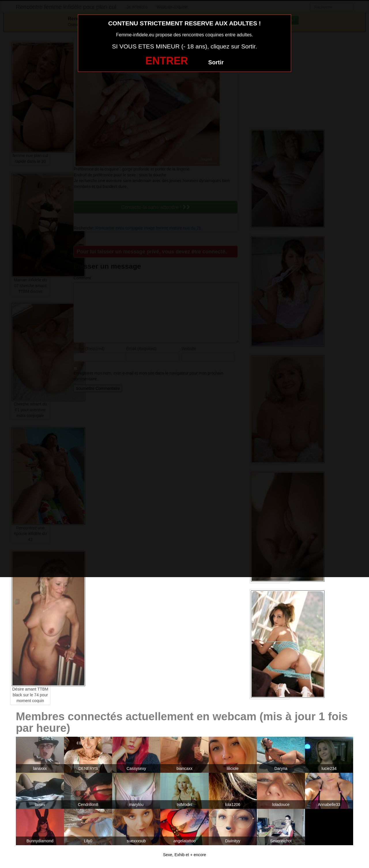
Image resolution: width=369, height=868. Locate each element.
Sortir (216, 62)
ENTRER (167, 61)
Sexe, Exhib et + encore (184, 855)
